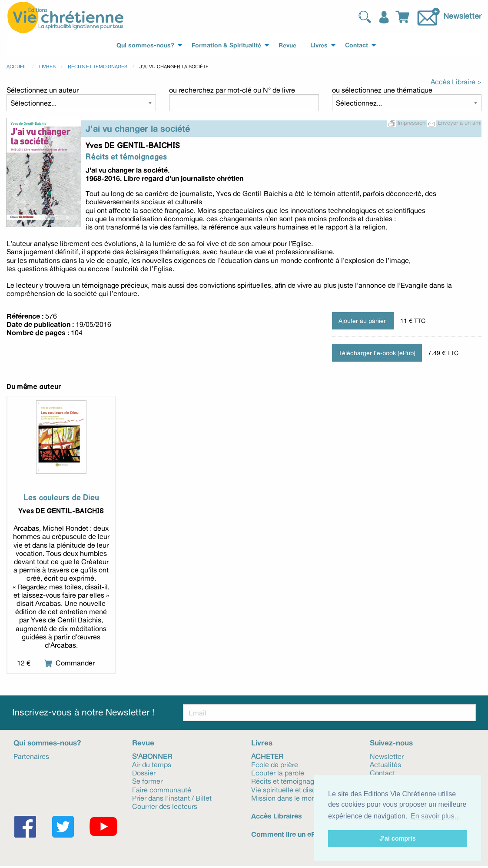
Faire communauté (162, 789)
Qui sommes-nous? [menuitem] (145, 45)
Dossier (144, 772)
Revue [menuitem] (287, 45)
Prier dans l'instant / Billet (172, 798)
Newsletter (462, 16)
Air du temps (152, 764)
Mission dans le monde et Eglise (302, 798)
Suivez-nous (391, 743)
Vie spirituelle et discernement (299, 789)
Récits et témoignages (98, 67)
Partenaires (31, 756)
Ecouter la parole (278, 772)
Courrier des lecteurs (165, 806)
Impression (407, 123)
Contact (382, 772)
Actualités (385, 764)
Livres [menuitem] (319, 45)
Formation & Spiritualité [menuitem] (226, 45)
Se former (147, 781)
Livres (47, 67)
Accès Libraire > (456, 82)
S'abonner (152, 756)
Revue (143, 743)
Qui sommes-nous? (47, 743)
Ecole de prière (275, 764)
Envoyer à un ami (454, 123)
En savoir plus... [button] (435, 816)
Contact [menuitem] (357, 45)
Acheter (267, 756)
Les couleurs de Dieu (61, 498)
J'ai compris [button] (397, 838)
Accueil (17, 67)
